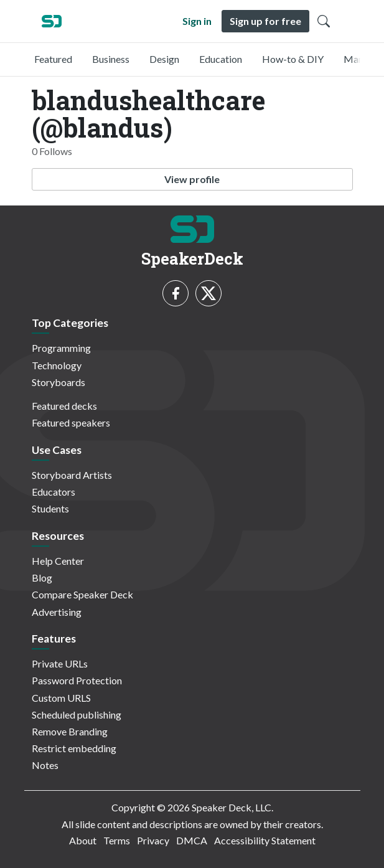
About (83, 840)
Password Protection (77, 680)
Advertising (57, 612)
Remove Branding (70, 731)
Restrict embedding (74, 748)
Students (50, 508)
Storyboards (59, 382)
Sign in (197, 21)
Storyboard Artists (72, 475)
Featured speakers (71, 422)
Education (221, 59)
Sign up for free (265, 21)
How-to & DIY (293, 59)
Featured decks (64, 406)
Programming (61, 348)
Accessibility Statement (265, 840)
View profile (192, 179)
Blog (42, 578)
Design (164, 59)
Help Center (58, 561)
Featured (53, 59)
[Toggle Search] (324, 21)
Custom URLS (61, 698)
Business (111, 59)
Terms (117, 840)
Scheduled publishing (77, 715)
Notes (45, 765)
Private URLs (60, 663)
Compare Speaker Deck (82, 594)
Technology (57, 365)
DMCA (192, 840)
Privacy (153, 840)
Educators (54, 492)
